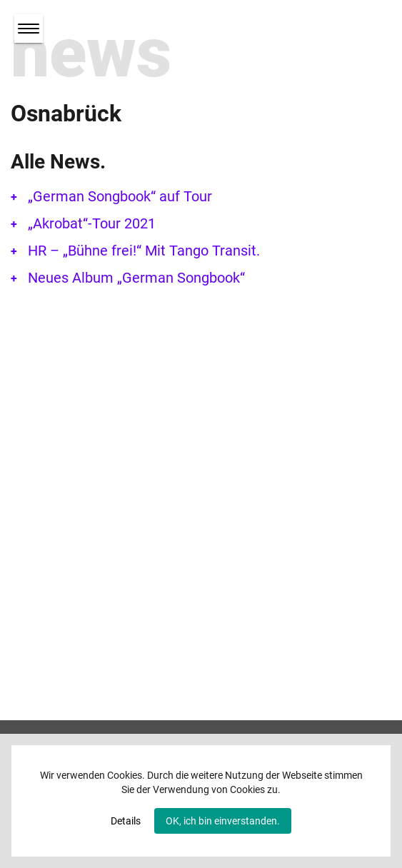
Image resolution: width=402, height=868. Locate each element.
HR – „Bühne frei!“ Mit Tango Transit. (144, 251)
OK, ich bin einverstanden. (223, 821)
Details (126, 821)
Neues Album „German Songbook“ (136, 278)
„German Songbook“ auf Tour (120, 196)
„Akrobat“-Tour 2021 (92, 223)
